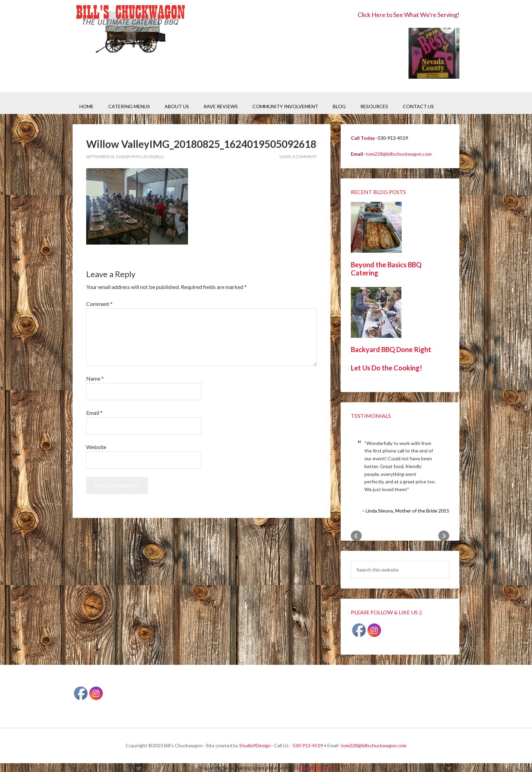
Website (96, 447)
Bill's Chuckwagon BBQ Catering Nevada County (130, 30)
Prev (356, 536)
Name (95, 378)
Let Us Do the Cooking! (386, 368)
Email (94, 413)
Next (444, 536)
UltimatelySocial (313, 767)
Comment (99, 304)
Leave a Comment (298, 157)
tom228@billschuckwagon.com (399, 154)
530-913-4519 (308, 745)
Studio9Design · (256, 745)
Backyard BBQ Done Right (391, 349)
